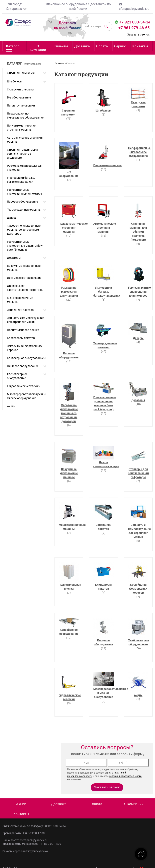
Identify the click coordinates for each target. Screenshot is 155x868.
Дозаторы (14, 258)
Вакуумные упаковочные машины (24, 268)
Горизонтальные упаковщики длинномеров (25, 192)
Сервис (120, 46)
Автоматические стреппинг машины (25, 140)
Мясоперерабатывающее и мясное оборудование (25, 396)
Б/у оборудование (19, 97)
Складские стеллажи (21, 89)
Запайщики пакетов (20, 310)
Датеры (12, 218)
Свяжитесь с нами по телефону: (24, 826)
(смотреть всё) (32, 64)
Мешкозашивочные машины (20, 300)
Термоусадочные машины (24, 210)
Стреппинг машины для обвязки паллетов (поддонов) (23, 154)
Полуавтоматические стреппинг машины (21, 128)
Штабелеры (15, 81)
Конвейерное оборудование (25, 358)
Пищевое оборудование (23, 366)
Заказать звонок (138, 34)
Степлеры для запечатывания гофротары (25, 288)
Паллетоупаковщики (21, 105)
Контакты (140, 46)
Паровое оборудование (22, 202)
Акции (11, 406)
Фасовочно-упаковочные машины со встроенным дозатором (24, 230)
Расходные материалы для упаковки (25, 168)
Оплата (102, 46)
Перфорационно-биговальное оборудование (25, 116)
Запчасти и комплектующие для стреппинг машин (26, 320)
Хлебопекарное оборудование (17, 376)
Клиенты (61, 46)
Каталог (12, 48)
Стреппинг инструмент (22, 73)
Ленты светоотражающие (24, 278)
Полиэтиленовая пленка (23, 330)
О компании (38, 48)
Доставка (82, 46)
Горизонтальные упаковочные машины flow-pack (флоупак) (25, 246)
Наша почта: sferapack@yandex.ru (25, 840)
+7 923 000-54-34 (134, 22)
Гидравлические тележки (24, 386)
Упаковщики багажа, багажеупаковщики (21, 180)
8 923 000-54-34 (55, 826)
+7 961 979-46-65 (134, 28)
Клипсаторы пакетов (21, 338)
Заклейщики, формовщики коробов (25, 348)
